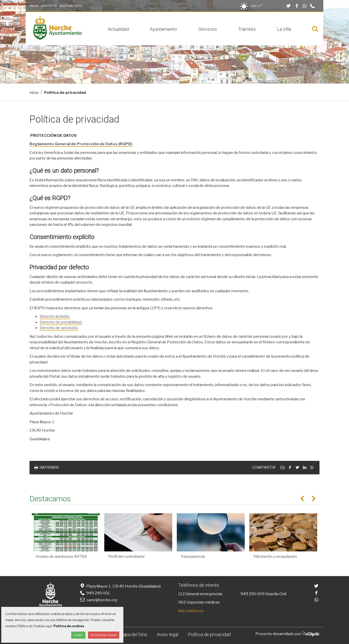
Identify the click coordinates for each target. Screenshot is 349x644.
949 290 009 (252, 594)
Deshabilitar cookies (104, 635)
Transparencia (193, 557)
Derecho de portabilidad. (61, 322)
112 (181, 594)
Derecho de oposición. (59, 328)
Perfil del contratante (126, 557)
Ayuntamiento (163, 29)
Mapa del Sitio (71, 6)
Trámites (247, 29)
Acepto (78, 635)
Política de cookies (69, 626)
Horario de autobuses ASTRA (61, 557)
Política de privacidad (209, 634)
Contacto (49, 6)
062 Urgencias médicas (199, 602)
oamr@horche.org (98, 600)
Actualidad (118, 29)
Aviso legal (168, 634)
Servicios (208, 29)
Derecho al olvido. (55, 316)
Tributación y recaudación (275, 557)
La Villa (284, 29)
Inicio (34, 6)
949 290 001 (94, 593)
